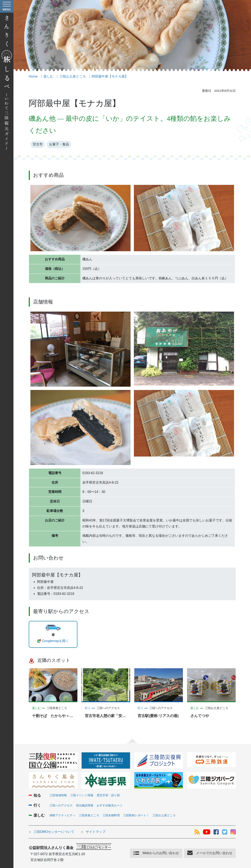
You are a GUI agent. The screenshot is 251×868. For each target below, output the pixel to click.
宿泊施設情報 (85, 805)
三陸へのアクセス (61, 805)
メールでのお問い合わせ (214, 853)
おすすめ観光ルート (110, 805)
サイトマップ (96, 832)
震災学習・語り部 (108, 795)
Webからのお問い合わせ (161, 853)
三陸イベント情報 (82, 795)
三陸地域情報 (58, 795)
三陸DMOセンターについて (54, 832)
